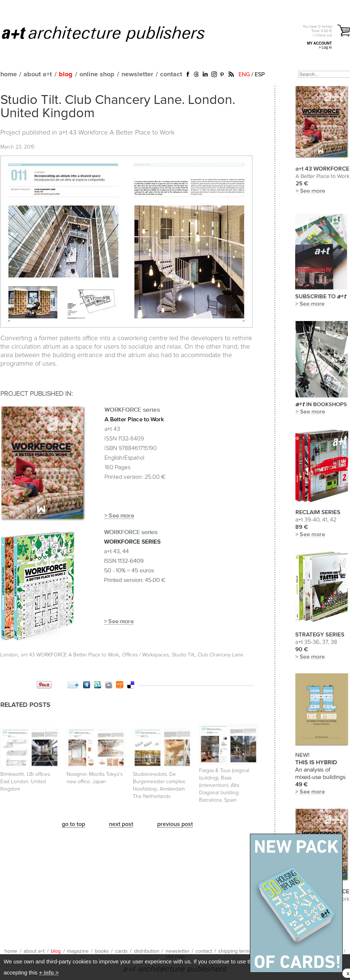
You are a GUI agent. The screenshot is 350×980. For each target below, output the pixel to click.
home (9, 74)
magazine (78, 951)
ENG (244, 74)
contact (171, 74)
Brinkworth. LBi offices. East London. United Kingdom (26, 782)
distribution (147, 951)
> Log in (325, 47)
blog (66, 74)
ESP (260, 74)
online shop (97, 74)
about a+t (38, 74)
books (102, 951)
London (9, 655)
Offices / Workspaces (145, 655)
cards (121, 951)
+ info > (49, 972)
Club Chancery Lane (220, 655)
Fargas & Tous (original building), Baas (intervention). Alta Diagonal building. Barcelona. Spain (224, 785)
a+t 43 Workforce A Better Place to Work (117, 133)
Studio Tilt (183, 655)
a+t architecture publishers (112, 34)
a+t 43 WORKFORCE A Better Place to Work (70, 655)
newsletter (137, 74)
